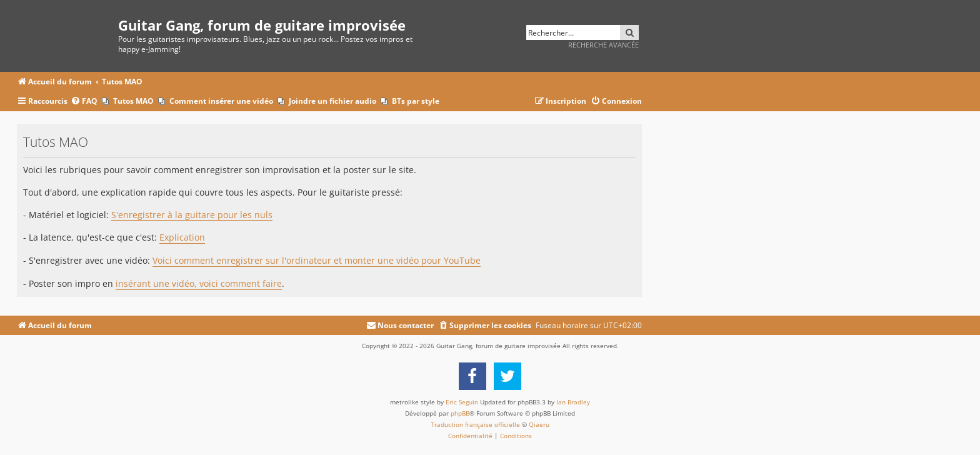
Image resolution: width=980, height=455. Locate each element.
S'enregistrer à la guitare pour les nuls (192, 215)
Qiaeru (539, 424)
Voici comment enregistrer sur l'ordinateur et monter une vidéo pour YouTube (317, 261)
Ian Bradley (573, 402)
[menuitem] (84, 102)
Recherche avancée (603, 45)
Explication (182, 237)
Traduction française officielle (475, 424)
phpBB (460, 413)
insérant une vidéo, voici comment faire (199, 284)
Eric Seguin (462, 402)
